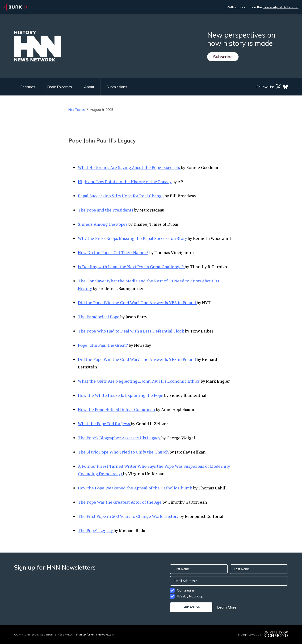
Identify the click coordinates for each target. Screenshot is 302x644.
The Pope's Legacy (96, 530)
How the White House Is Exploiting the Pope (121, 395)
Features (28, 87)
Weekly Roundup (190, 596)
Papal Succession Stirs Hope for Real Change (121, 196)
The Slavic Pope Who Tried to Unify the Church (124, 452)
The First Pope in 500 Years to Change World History (129, 516)
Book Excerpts (60, 87)
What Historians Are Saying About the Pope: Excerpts (129, 167)
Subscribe (223, 57)
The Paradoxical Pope (99, 317)
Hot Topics (77, 110)
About (89, 87)
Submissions (117, 87)
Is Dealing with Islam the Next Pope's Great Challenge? (131, 267)
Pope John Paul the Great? (103, 345)
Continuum (185, 590)
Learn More (227, 607)
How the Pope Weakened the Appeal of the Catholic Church (136, 488)
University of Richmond (281, 7)
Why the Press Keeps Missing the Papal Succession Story (132, 238)
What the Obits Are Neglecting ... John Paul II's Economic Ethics (139, 381)
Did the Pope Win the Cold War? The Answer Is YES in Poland (137, 303)
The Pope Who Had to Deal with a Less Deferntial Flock (131, 331)
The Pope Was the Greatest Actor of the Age (120, 502)
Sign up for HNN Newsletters (95, 634)
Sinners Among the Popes (103, 224)
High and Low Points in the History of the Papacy (125, 182)
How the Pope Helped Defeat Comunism (117, 409)
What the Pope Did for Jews (104, 424)
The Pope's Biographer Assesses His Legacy (120, 438)
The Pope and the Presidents (106, 210)
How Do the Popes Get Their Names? (113, 252)
